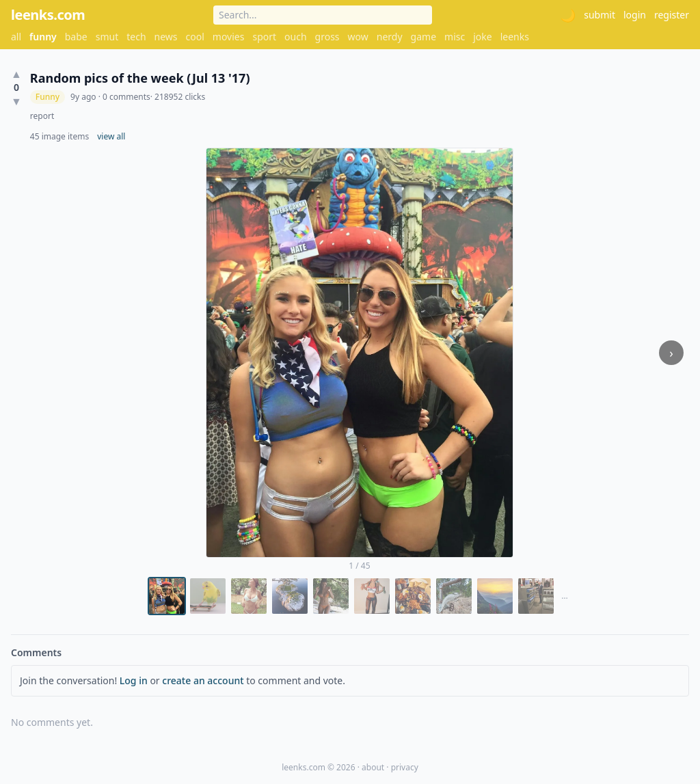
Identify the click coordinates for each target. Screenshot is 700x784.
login (635, 15)
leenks (515, 37)
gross (327, 37)
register (672, 15)
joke (482, 37)
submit (600, 15)
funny (43, 37)
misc (455, 37)
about (373, 767)
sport (264, 37)
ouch (296, 37)
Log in (134, 680)
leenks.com (48, 15)
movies (229, 37)
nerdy (390, 37)
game (423, 37)
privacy (405, 767)
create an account (203, 680)
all (16, 37)
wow (358, 37)
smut (107, 37)
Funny (48, 97)
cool (195, 37)
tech (136, 37)
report (42, 116)
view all (111, 137)
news (166, 37)
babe (76, 37)
